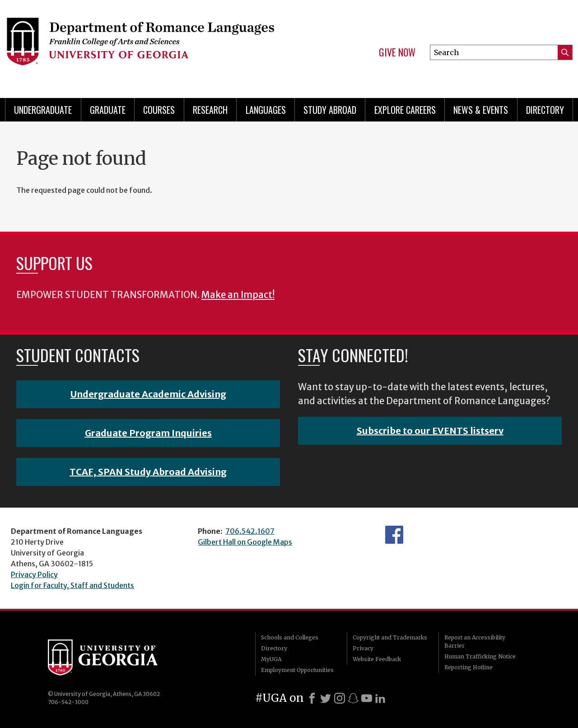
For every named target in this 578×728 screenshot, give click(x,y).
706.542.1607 (250, 531)
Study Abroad (330, 110)
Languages (266, 110)
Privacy (363, 648)
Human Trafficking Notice (480, 656)
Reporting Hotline (468, 667)
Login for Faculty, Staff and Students (72, 585)
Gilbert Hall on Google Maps (245, 542)
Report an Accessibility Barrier (475, 642)
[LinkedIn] (380, 698)
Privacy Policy (34, 574)
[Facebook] (312, 698)
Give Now (397, 52)
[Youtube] (367, 698)
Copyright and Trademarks (390, 637)
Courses (159, 110)
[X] (326, 698)
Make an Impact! (238, 295)
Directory (545, 110)
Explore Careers (405, 110)
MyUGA (271, 659)
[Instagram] (340, 698)
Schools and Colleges (290, 637)
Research (210, 110)
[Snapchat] (353, 698)
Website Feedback (377, 659)
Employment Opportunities (297, 670)
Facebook (394, 535)
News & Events (481, 110)
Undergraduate (43, 110)
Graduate (108, 110)
